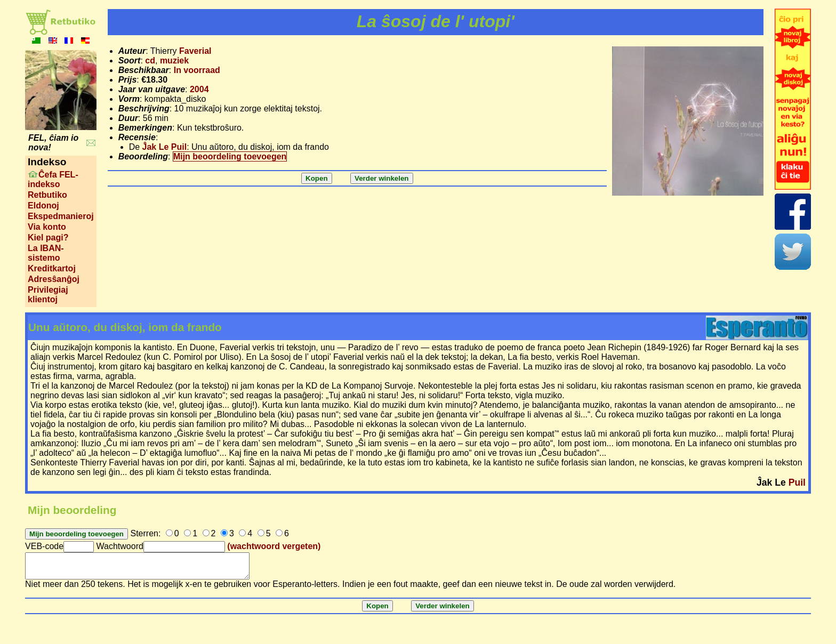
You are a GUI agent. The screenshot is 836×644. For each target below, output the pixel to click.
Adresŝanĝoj (54, 279)
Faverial (195, 51)
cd (150, 61)
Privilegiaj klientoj (48, 295)
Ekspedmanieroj (61, 216)
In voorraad (197, 70)
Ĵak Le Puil (165, 147)
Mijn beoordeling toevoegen (230, 156)
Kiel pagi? (48, 238)
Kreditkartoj (52, 268)
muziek (174, 61)
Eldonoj (43, 206)
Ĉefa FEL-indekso (53, 179)
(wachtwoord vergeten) (274, 546)
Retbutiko (47, 195)
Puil (797, 482)
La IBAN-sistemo (46, 253)
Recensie (137, 137)
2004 (199, 89)
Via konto (47, 227)
